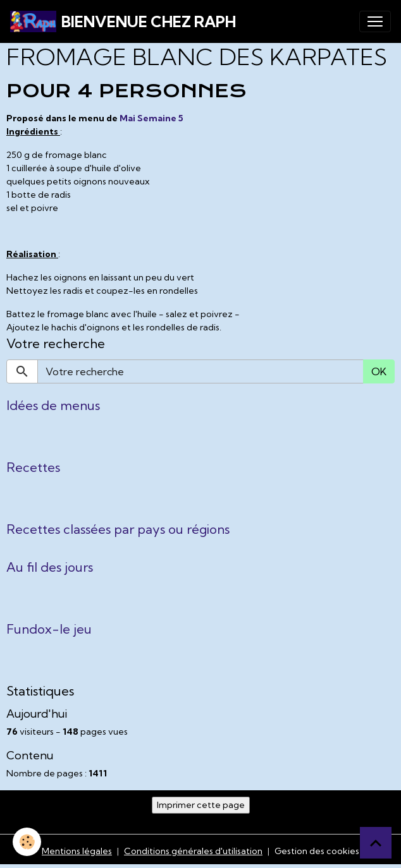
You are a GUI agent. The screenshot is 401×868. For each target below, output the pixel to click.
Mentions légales (77, 851)
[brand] (123, 21)
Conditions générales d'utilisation (193, 851)
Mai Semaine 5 (151, 118)
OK (379, 371)
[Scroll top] (376, 843)
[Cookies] (27, 842)
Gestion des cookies (317, 851)
